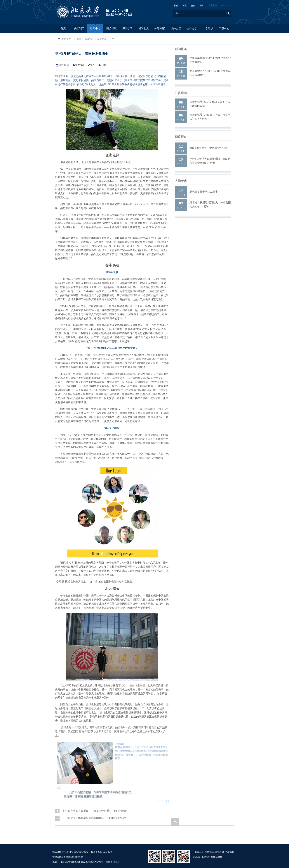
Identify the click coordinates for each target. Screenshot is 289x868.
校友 (193, 6)
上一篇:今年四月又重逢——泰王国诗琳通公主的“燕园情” (95, 811)
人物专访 (181, 181)
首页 (63, 28)
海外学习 (128, 28)
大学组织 (208, 28)
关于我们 (79, 28)
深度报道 (102, 39)
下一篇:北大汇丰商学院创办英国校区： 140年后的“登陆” (94, 818)
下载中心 (224, 28)
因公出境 (112, 28)
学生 (184, 6)
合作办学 (192, 28)
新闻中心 (95, 28)
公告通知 (181, 93)
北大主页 (213, 6)
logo (106, 12)
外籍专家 (160, 28)
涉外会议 (176, 28)
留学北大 (144, 28)
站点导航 (209, 852)
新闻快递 (181, 49)
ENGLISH (226, 6)
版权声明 (219, 852)
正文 (112, 39)
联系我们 (229, 852)
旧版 (201, 6)
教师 (176, 6)
